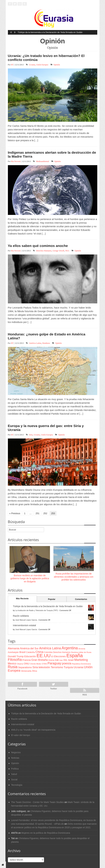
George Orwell (58, 251)
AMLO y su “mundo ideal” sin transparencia (33, 730)
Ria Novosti (16, 161)
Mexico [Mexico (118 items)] (12, 663)
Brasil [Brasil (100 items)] (22, 652)
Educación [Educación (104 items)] (30, 656)
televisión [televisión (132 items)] (44, 667)
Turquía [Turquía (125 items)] (68, 667)
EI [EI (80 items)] (52, 656)
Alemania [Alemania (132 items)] (14, 648)
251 (37, 513)
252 (45, 513)
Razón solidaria (21, 616)
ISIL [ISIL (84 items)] (65, 660)
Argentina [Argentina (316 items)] (70, 648)
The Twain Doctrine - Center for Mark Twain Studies (38, 802)
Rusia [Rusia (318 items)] (13, 667)
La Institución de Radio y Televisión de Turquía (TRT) (37, 610)
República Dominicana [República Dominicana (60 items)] (81, 664)
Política (15, 769)
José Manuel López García (26, 620)
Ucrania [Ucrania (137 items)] (78, 667)
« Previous (15, 513)
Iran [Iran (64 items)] (61, 660)
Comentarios (81, 599)
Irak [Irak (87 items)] (57, 660)
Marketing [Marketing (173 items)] (81, 660)
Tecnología (17, 785)
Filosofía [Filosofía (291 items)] (15, 660)
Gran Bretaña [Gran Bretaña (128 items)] (39, 660)
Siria (31, 435)
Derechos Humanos (44, 251)
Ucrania (32, 65)
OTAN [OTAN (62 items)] (44, 664)
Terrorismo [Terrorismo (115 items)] (57, 667)
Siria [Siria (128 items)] (35, 667)
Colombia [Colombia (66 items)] (48, 652)
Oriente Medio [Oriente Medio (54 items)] (36, 664)
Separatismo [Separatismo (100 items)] (25, 667)
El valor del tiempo (21, 735)
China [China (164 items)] (39, 652)
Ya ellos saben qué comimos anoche (38, 246)
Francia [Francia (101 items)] (26, 660)
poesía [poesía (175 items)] (67, 663)
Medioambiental (42, 161)
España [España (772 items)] (75, 655)
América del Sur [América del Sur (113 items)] (29, 648)
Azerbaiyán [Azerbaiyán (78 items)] (13, 652)
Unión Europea (42, 65)
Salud (14, 774)
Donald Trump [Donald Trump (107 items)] (16, 656)
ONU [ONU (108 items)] (27, 664)
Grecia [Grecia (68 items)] (51, 660)
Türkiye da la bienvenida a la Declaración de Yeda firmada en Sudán (50, 32)
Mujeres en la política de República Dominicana (46, 833)
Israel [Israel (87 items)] (71, 660)
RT (12, 65)
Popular (52, 599)
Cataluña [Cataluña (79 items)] (30, 652)
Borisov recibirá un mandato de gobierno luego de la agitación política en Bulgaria (30, 578)
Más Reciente (22, 599)
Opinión (57, 65)
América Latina (35, 343)
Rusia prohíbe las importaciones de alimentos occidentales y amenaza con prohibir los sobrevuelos (74, 577)
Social (14, 780)
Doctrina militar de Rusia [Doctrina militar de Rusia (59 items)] (81, 652)
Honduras (46, 343)
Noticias (15, 758)
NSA (67, 251)
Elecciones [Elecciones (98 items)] (60, 656)
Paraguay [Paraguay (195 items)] (54, 663)
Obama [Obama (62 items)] (20, 664)
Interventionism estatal (24, 625)
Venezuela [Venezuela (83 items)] (26, 671)
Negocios (16, 752)
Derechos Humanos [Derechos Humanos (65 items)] (62, 652)
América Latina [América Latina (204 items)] (50, 648)
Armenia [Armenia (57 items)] (82, 649)
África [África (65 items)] (35, 671)
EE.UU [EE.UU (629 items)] (44, 656)
